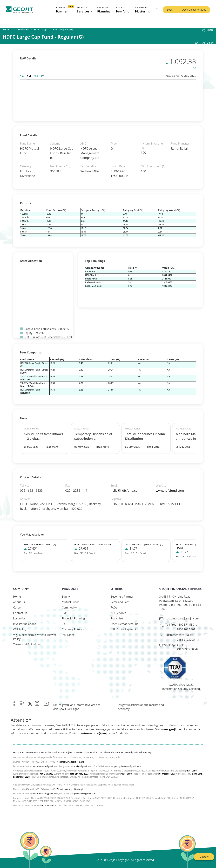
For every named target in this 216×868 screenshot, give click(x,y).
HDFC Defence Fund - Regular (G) (31, 391)
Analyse (123, 10)
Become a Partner (122, 597)
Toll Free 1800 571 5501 (181, 625)
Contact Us (20, 613)
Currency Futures (73, 629)
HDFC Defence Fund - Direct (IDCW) (93, 544)
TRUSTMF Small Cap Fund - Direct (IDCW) (33, 385)
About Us (19, 602)
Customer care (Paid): (179, 635)
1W (22, 76)
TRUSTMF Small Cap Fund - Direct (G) (144, 544)
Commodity (69, 607)
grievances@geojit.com (85, 794)
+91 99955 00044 (188, 649)
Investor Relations (25, 624)
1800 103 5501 (186, 629)
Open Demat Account (194, 10)
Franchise (117, 618)
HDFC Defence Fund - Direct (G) (40, 544)
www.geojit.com (172, 729)
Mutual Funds (71, 602)
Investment (143, 10)
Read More (52, 447)
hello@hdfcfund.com (125, 490)
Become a (65, 9)
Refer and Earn (120, 602)
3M (36, 76)
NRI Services (118, 613)
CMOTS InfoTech (50, 806)
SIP (31, 553)
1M (29, 76)
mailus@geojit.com (83, 766)
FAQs (114, 607)
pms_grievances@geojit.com (128, 766)
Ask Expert (208, 43)
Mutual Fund (22, 29)
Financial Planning (73, 618)
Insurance (68, 635)
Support (204, 857)
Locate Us (19, 618)
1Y (42, 76)
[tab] (23, 76)
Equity (66, 597)
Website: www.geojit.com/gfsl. (71, 762)
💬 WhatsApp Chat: (172, 645)
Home (6, 29)
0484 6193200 (186, 640)
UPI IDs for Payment (123, 629)
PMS (65, 613)
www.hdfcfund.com (170, 490)
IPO (64, 624)
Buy (196, 43)
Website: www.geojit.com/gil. (70, 789)
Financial (104, 10)
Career (17, 607)
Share (207, 30)
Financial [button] (84, 10)
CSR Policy (20, 629)
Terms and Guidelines (27, 644)
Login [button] (170, 10)
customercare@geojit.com (182, 618)
